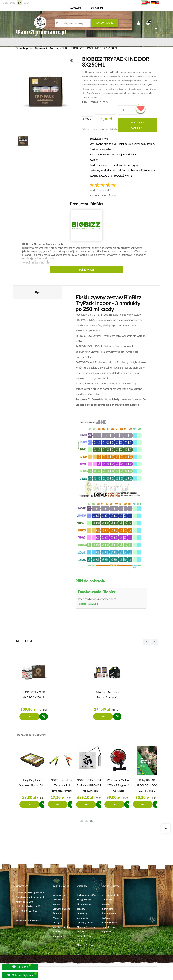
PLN (19, 3)
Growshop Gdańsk (62, 909)
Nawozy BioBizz (85, 945)
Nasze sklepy (59, 895)
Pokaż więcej (86, 269)
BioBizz (96, 204)
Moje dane (107, 900)
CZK (5, 3)
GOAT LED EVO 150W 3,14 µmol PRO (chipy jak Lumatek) (90, 785)
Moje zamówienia (110, 895)
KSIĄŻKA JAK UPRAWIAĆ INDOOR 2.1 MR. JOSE (147, 785)
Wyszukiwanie (105, 23)
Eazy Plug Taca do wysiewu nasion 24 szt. (34, 783)
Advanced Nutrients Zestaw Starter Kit (107, 695)
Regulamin (107, 931)
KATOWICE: (76, 8)
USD (26, 3)
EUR (12, 3)
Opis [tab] (38, 292)
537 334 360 (97, 8)
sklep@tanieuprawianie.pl (28, 920)
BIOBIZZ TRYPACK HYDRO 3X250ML (34, 695)
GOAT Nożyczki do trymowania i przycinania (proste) (62, 785)
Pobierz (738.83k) (88, 604)
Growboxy (82, 913)
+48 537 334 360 (28, 911)
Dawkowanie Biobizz (97, 592)
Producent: (86, 204)
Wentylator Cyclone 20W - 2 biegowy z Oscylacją (119, 785)
